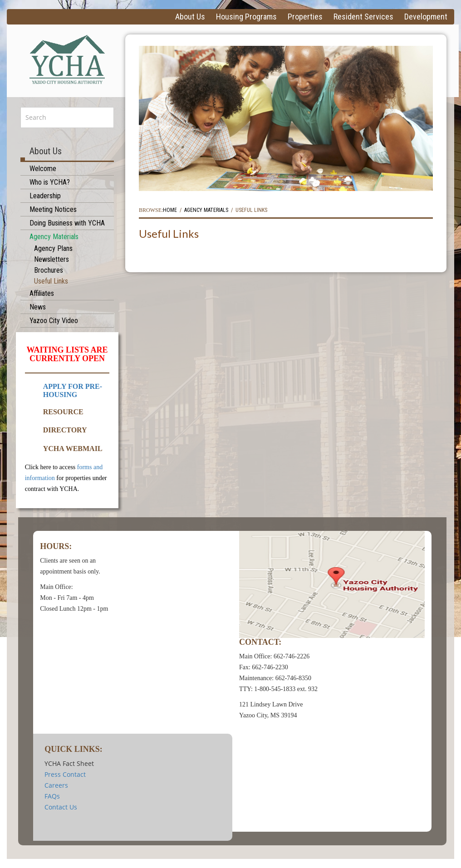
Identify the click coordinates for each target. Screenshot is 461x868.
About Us (190, 17)
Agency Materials (54, 237)
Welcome (43, 169)
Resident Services (363, 17)
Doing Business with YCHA (67, 223)
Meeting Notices (53, 209)
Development (426, 17)
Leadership (45, 196)
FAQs (52, 796)
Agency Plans (53, 248)
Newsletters (51, 259)
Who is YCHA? (50, 182)
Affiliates (42, 293)
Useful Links (51, 281)
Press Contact (65, 774)
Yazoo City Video (54, 321)
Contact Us (61, 807)
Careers (56, 785)
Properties (305, 17)
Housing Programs (246, 17)
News (38, 307)
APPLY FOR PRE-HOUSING (73, 390)
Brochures (49, 270)
